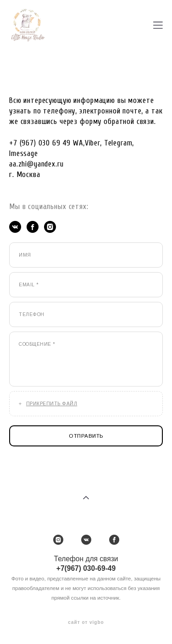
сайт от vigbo (86, 623)
